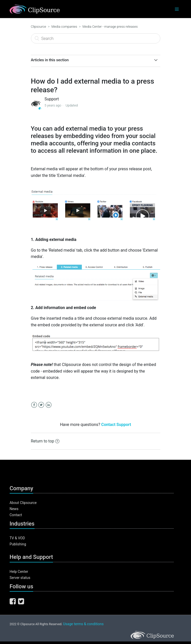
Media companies (64, 27)
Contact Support (116, 425)
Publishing (18, 544)
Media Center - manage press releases (110, 27)
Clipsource (39, 27)
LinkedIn (49, 405)
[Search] (96, 38)
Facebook (34, 405)
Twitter (41, 405)
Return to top (45, 441)
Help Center (19, 572)
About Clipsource (23, 503)
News (14, 509)
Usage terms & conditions (83, 624)
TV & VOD (17, 538)
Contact (16, 515)
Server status (20, 578)
